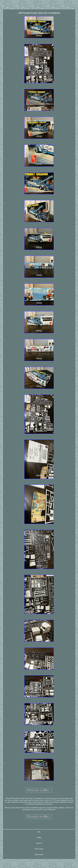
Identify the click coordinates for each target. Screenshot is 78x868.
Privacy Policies (39, 849)
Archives (39, 837)
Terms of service (39, 854)
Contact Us (39, 843)
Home (39, 832)
